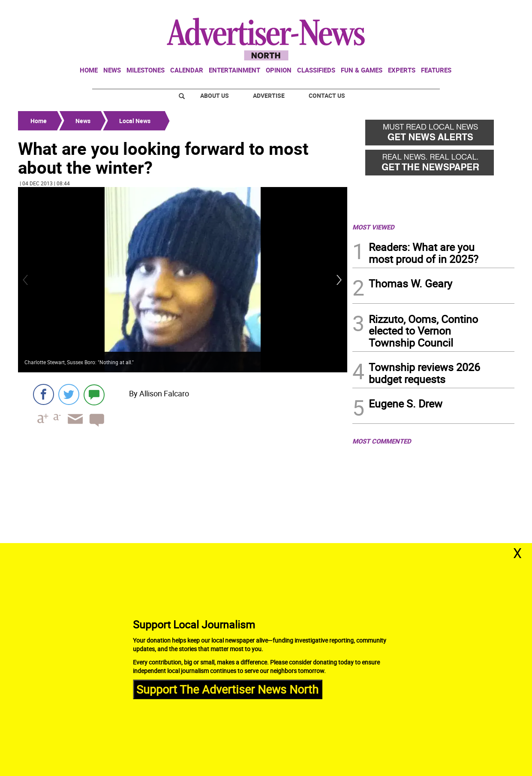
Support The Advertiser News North (227, 689)
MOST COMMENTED (382, 441)
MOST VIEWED (373, 227)
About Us (215, 95)
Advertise (269, 95)
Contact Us (327, 95)
